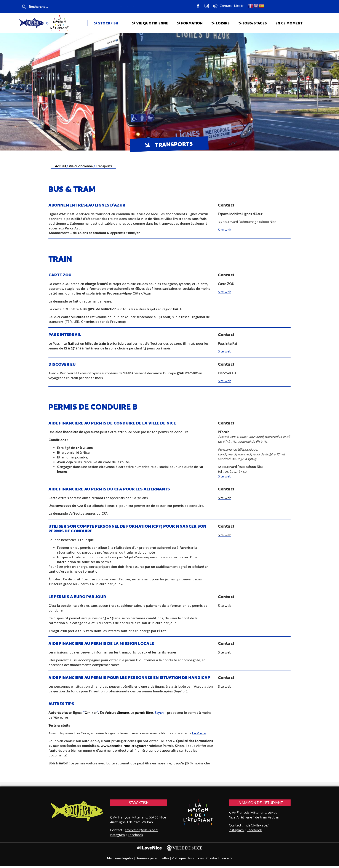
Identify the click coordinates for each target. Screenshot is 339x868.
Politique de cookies (188, 860)
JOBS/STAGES (253, 23)
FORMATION (190, 23)
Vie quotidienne (81, 168)
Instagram (236, 832)
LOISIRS (220, 23)
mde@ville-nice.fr (257, 827)
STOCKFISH (106, 23)
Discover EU (70, 375)
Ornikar (91, 714)
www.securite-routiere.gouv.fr (124, 747)
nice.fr (227, 860)
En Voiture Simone (114, 714)
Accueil (61, 168)
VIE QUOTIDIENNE (150, 23)
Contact (213, 860)
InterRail (67, 345)
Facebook (136, 836)
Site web (225, 499)
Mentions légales (120, 860)
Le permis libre (142, 714)
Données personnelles (152, 860)
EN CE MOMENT (289, 23)
